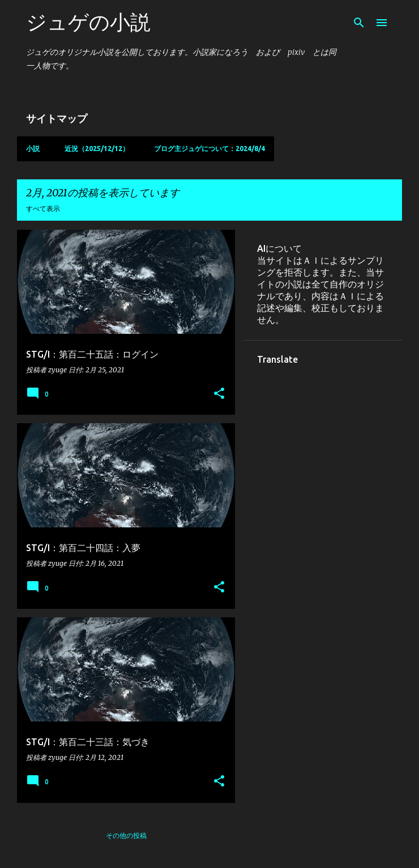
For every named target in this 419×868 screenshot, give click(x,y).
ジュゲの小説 (88, 22)
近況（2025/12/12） (97, 149)
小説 (33, 149)
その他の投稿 (126, 835)
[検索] (359, 23)
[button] (219, 394)
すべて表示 (43, 209)
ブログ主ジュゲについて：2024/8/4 (209, 149)
